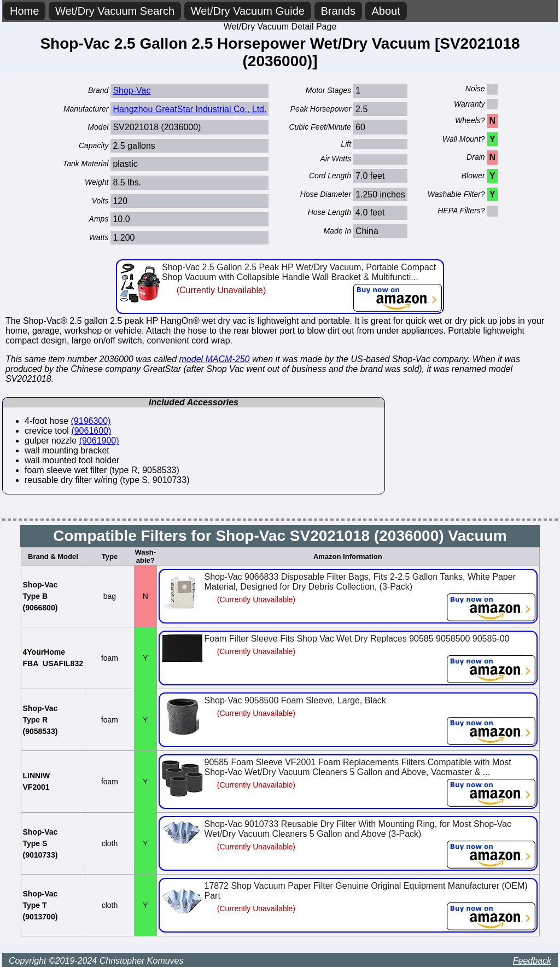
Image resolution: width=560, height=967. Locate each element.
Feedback (532, 961)
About (386, 11)
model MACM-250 (215, 359)
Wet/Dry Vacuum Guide (248, 11)
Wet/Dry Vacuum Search (115, 11)
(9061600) (91, 431)
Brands (338, 11)
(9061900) (99, 441)
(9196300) (91, 421)
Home (24, 11)
